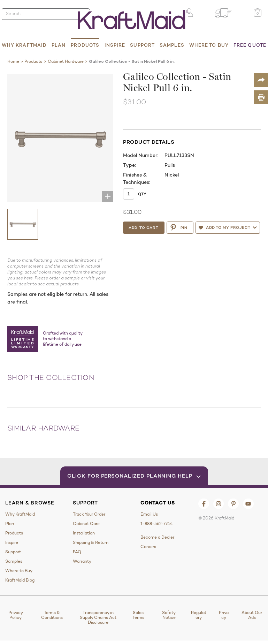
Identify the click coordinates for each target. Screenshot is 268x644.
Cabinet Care (86, 524)
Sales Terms (138, 615)
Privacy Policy (16, 615)
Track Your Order (89, 514)
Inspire (115, 45)
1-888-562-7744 (157, 524)
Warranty (82, 561)
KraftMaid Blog (20, 580)
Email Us (149, 514)
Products (85, 45)
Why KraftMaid (24, 45)
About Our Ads (252, 615)
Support (142, 45)
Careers (148, 547)
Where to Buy (209, 45)
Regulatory (199, 615)
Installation (84, 533)
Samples (172, 45)
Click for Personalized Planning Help (134, 476)
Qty (142, 194)
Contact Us (158, 503)
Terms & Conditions (52, 615)
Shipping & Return (91, 542)
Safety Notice (169, 615)
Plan (59, 45)
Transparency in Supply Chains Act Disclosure (98, 617)
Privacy (224, 615)
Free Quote (250, 45)
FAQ (77, 552)
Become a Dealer (157, 537)
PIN (179, 227)
